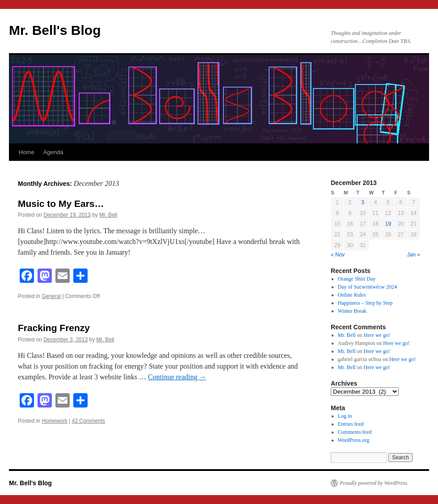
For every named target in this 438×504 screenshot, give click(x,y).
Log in (345, 416)
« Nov (338, 255)
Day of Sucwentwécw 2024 (367, 287)
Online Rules (352, 295)
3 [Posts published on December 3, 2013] (363, 202)
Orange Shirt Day (357, 279)
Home (27, 152)
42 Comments (89, 421)
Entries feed (351, 424)
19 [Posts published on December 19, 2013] (388, 224)
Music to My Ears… (61, 204)
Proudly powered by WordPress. (374, 483)
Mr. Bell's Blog (55, 30)
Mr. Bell (108, 215)
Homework (54, 421)
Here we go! (377, 335)
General (51, 296)
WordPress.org (354, 440)
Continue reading (177, 377)
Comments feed (355, 432)
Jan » (414, 255)
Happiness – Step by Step (365, 303)
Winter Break (352, 311)
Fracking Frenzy (54, 328)
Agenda (53, 152)
